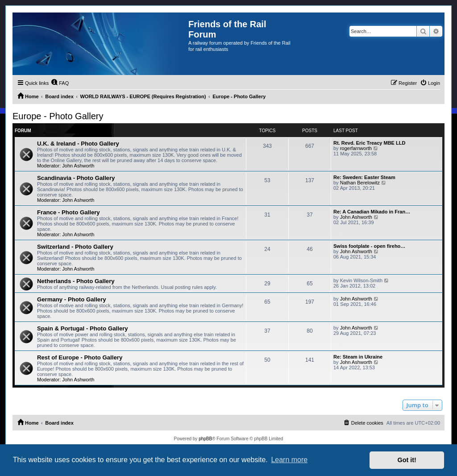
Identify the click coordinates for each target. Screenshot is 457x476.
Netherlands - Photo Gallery (76, 281)
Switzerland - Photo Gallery (75, 247)
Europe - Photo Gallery (58, 116)
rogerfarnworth (356, 148)
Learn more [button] (289, 460)
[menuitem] (60, 83)
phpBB (205, 439)
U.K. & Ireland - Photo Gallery (78, 144)
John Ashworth (78, 166)
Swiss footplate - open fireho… (369, 246)
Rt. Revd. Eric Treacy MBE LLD (369, 143)
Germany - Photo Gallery (72, 299)
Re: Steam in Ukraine (358, 357)
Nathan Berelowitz (360, 183)
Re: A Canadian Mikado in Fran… (372, 212)
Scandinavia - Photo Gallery (76, 178)
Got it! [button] (407, 460)
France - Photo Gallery (69, 212)
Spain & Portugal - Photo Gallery (83, 328)
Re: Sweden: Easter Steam (364, 177)
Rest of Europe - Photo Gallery (80, 357)
